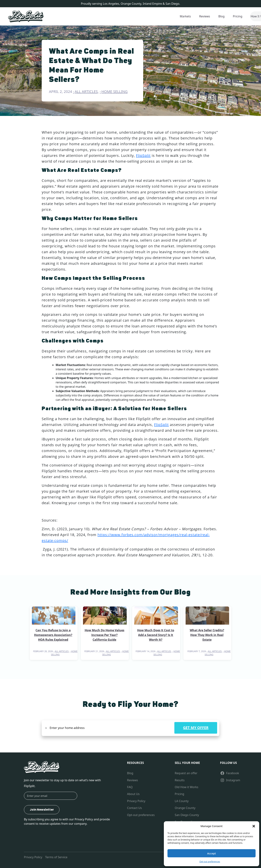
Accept (212, 853)
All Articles (86, 92)
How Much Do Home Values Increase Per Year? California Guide (104, 635)
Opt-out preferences (210, 862)
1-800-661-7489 (234, 16)
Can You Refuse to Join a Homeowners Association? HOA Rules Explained (53, 635)
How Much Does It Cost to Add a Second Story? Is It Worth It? (156, 635)
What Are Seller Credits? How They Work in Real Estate (207, 635)
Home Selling (115, 92)
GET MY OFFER (196, 728)
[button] (254, 826)
